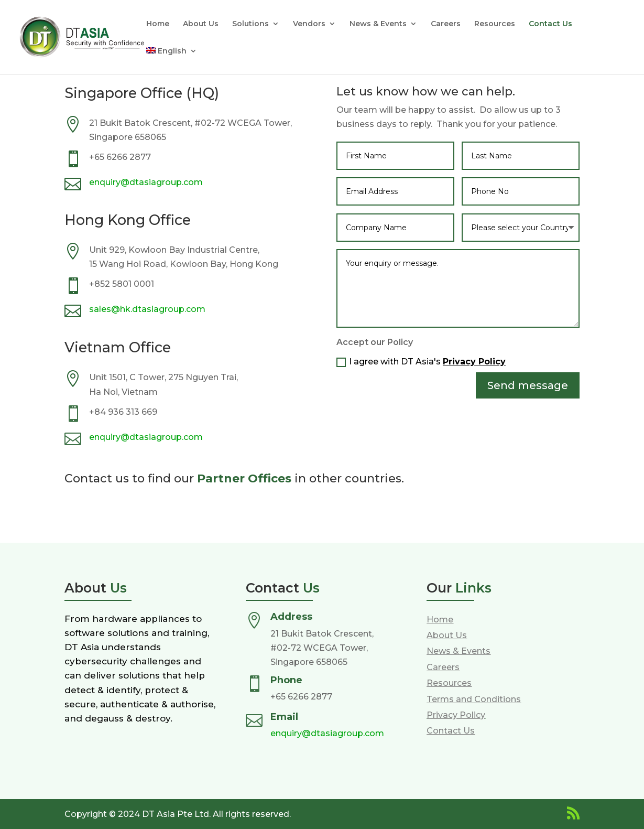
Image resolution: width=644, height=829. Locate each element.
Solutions (250, 24)
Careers (446, 24)
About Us (201, 24)
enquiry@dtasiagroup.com (146, 182)
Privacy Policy (474, 362)
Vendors (309, 24)
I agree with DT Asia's (421, 362)
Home (158, 24)
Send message (528, 385)
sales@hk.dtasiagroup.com (147, 309)
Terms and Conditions (474, 699)
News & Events (378, 24)
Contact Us (550, 24)
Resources (495, 24)
